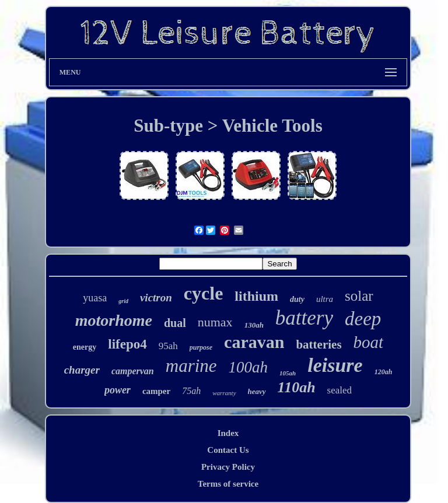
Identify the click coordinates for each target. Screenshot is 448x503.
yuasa (95, 298)
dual (175, 323)
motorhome (114, 320)
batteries (318, 344)
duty (297, 299)
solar (359, 296)
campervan (133, 371)
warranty (224, 393)
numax (215, 322)
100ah (249, 367)
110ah (297, 387)
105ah (288, 373)
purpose (201, 347)
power (118, 390)
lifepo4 (127, 344)
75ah (191, 391)
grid (123, 301)
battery (304, 318)
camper (156, 391)
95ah (168, 346)
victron (156, 298)
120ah (384, 372)
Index (228, 433)
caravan (254, 342)
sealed (339, 390)
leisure (335, 365)
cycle (204, 293)
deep (363, 319)
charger (82, 370)
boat (369, 342)
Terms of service (228, 484)
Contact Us (228, 450)
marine (191, 366)
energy (85, 347)
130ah (254, 325)
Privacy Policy (228, 467)
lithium (256, 296)
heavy (257, 391)
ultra (325, 299)
